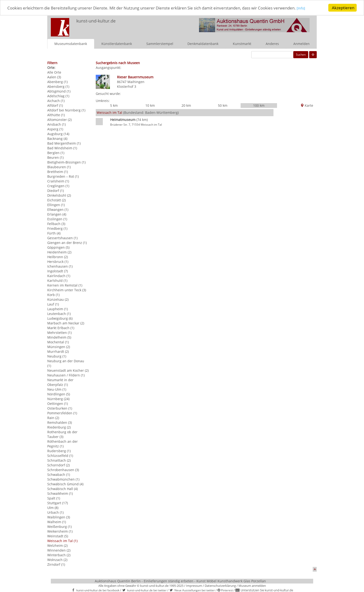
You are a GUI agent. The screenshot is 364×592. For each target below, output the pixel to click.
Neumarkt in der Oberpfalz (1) (60, 382)
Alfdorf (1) (55, 105)
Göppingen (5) (58, 247)
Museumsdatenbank (71, 43)
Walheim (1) (57, 522)
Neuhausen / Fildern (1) (66, 375)
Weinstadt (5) (58, 536)
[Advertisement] (295, 179)
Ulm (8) (53, 507)
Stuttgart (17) (58, 503)
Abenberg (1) (57, 82)
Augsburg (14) (58, 134)
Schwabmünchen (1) (63, 479)
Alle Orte (54, 72)
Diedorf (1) (56, 190)
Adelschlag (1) (58, 96)
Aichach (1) (56, 100)
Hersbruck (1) (58, 261)
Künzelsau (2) (58, 299)
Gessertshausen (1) (62, 238)
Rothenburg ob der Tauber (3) (62, 434)
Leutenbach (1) (59, 313)
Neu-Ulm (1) (57, 389)
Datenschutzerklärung (220, 585)
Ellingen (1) (56, 205)
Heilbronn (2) (58, 257)
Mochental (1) (58, 342)
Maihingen (136, 82)
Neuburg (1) (57, 356)
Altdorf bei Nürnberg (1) (66, 110)
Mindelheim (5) (59, 337)
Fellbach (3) (56, 223)
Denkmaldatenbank (203, 43)
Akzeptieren (343, 8)
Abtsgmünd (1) (59, 91)
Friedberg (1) (57, 228)
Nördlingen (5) (59, 394)
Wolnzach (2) (57, 559)
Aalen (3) (54, 77)
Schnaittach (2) (59, 460)
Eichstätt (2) (56, 200)
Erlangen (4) (57, 214)
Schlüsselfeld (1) (60, 455)
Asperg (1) (55, 129)
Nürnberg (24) (58, 399)
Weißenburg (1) (59, 526)
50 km (223, 105)
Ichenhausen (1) (60, 266)
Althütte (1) (56, 115)
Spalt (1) (54, 498)
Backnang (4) (57, 138)
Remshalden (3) (60, 422)
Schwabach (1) (59, 474)
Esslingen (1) (57, 219)
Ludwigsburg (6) (60, 318)
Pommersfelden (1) (62, 413)
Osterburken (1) (60, 408)
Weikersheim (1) (60, 531)
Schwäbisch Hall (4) (63, 488)
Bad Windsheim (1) (62, 148)
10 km (150, 105)
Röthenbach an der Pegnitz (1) (63, 444)
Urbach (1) (55, 512)
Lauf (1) (53, 304)
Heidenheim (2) (59, 252)
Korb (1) (53, 294)
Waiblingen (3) (59, 517)
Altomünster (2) (59, 119)
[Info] (301, 8)
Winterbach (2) (59, 555)
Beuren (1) (55, 157)
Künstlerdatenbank (117, 43)
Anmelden (301, 43)
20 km (186, 105)
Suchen (301, 54)
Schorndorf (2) (58, 465)
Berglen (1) (56, 152)
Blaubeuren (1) (59, 167)
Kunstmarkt (242, 43)
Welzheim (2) (57, 545)
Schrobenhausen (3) (63, 470)
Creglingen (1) (58, 186)
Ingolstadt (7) (58, 271)
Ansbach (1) (56, 124)
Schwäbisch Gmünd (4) (65, 484)
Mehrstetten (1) (59, 332)
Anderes (272, 43)
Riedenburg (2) (59, 427)
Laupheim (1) (58, 309)
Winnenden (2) (59, 550)
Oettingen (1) (58, 403)
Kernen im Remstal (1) (65, 285)
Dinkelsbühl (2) (59, 195)
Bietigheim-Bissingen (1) (66, 162)
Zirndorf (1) (56, 564)
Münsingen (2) (59, 347)
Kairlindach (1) (59, 276)
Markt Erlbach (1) (61, 328)
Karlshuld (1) (57, 280)
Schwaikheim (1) (60, 493)
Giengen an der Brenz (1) (67, 242)
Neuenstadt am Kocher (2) (68, 370)
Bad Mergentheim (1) (64, 143)
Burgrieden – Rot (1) (63, 176)
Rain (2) (53, 417)
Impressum (194, 585)
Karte (307, 105)
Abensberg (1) (58, 86)
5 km (114, 105)
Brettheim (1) (58, 171)
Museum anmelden (252, 585)
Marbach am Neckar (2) (66, 323)
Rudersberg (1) (59, 451)
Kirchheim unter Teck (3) (67, 290)
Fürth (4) (54, 233)
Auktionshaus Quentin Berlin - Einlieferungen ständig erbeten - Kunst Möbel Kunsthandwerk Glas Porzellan (180, 581)
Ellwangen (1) (58, 209)
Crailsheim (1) (58, 181)
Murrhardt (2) (58, 351)
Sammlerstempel (160, 43)
